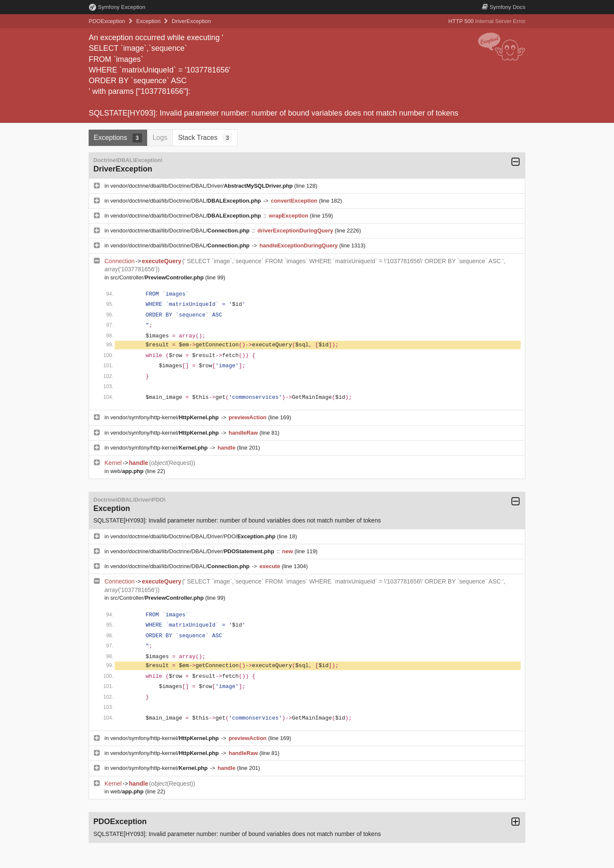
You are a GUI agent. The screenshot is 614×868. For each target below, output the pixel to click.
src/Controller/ (158, 277)
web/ (128, 471)
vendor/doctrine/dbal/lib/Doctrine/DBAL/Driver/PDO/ (194, 536)
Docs (504, 7)
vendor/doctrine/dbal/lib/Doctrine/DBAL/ (187, 201)
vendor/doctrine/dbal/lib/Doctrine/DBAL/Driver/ (202, 186)
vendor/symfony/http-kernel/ (165, 417)
